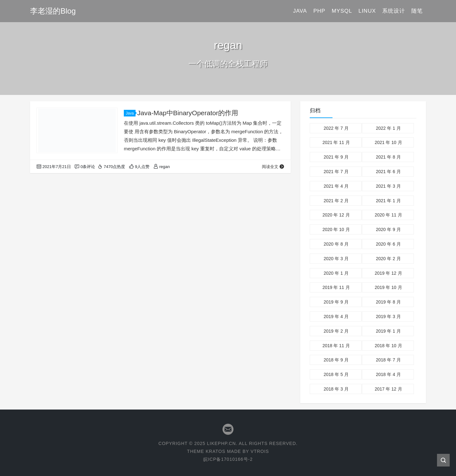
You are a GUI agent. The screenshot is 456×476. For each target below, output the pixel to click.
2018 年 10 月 (388, 346)
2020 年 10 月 (336, 229)
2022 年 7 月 (336, 128)
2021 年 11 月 (336, 142)
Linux (367, 11)
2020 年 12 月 (336, 215)
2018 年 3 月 (336, 389)
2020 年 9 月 (388, 229)
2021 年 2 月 (336, 201)
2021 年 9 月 (336, 157)
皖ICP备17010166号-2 (228, 459)
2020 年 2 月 (388, 259)
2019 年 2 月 (336, 331)
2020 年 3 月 (336, 259)
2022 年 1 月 (388, 128)
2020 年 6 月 (388, 244)
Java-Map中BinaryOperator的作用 (188, 113)
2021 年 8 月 (388, 157)
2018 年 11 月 (336, 346)
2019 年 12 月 (388, 273)
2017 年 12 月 (388, 389)
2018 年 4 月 (388, 374)
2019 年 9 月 (336, 302)
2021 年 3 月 (388, 186)
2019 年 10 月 (388, 287)
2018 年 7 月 (388, 360)
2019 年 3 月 (388, 316)
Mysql (342, 11)
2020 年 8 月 (336, 244)
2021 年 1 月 (388, 201)
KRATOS (215, 451)
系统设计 (394, 11)
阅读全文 (273, 167)
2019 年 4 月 (336, 316)
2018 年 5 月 (336, 374)
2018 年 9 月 (336, 360)
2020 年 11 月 (388, 215)
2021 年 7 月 (336, 172)
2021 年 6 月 (388, 172)
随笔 (417, 11)
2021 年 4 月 (336, 186)
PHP (319, 11)
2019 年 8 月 (388, 302)
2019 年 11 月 (336, 287)
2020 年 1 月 (336, 273)
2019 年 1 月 (388, 331)
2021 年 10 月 (388, 142)
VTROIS (260, 451)
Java (300, 11)
